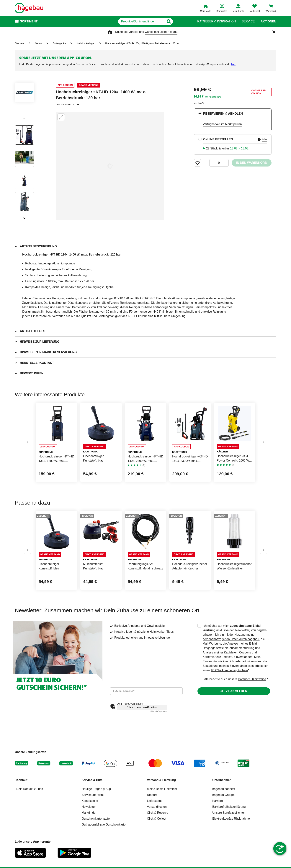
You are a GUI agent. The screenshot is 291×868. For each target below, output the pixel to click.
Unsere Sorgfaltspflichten (229, 813)
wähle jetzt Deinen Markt (161, 32)
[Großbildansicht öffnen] (110, 166)
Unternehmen (222, 780)
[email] (146, 691)
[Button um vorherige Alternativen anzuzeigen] (27, 442)
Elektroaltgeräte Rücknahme (231, 819)
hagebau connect (224, 789)
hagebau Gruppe (223, 795)
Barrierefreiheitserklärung (229, 807)
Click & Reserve (158, 813)
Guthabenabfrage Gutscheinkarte (104, 825)
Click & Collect (157, 819)
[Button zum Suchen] (184, 22)
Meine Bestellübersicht (162, 789)
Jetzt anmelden (234, 691)
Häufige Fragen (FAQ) (96, 789)
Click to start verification (142, 707)
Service (248, 22)
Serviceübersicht (93, 795)
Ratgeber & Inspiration (216, 22)
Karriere (218, 801)
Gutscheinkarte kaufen (97, 819)
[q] (141, 22)
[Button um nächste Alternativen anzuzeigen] (264, 442)
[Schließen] (274, 32)
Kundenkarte (215, 97)
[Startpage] (29, 8)
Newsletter (89, 807)
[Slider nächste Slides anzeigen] (24, 217)
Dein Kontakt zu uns (30, 789)
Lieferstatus (155, 801)
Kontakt (22, 780)
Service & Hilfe (92, 780)
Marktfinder (89, 813)
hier (233, 64)
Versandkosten (157, 807)
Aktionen (268, 22)
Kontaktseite (90, 801)
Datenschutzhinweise (252, 679)
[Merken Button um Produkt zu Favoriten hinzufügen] (197, 163)
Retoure (152, 795)
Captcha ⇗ (159, 711)
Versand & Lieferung (161, 780)
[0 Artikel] (219, 163)
